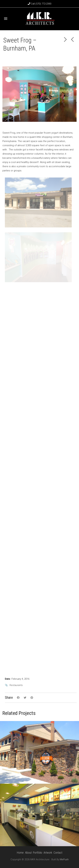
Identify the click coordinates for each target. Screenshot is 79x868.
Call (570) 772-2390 (39, 4)
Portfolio (38, 853)
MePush (64, 859)
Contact (58, 853)
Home (20, 853)
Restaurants (16, 685)
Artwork (48, 853)
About (28, 853)
